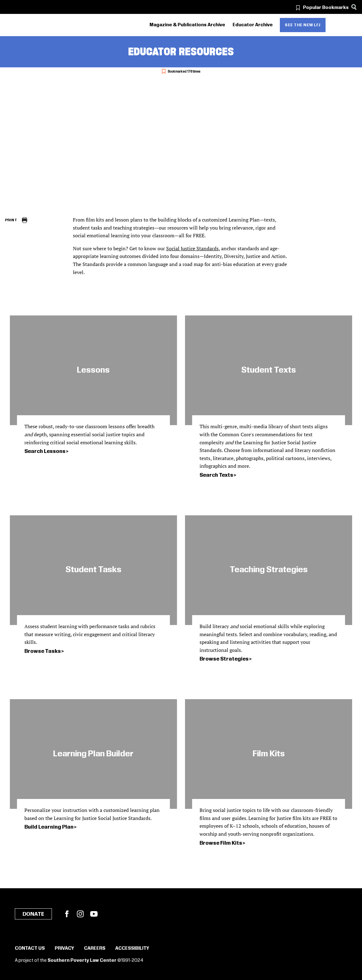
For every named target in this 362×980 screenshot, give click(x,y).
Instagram (80, 914)
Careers (95, 948)
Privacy (64, 948)
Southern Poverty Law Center (82, 961)
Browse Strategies (224, 659)
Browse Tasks (43, 651)
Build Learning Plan (49, 827)
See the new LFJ (303, 25)
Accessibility (132, 948)
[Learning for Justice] (40, 25)
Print (11, 220)
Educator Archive (253, 25)
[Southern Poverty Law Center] (10, 25)
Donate (33, 914)
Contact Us (30, 948)
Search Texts (216, 475)
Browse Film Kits (221, 843)
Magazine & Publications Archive (187, 25)
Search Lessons (45, 451)
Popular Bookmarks (326, 8)
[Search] (354, 7)
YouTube (94, 914)
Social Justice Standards (192, 248)
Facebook (67, 914)
